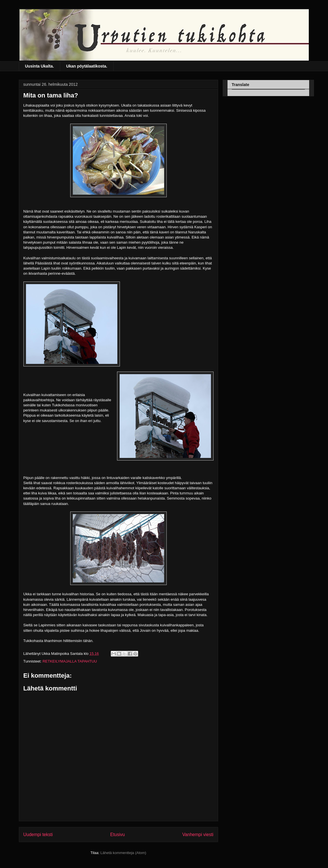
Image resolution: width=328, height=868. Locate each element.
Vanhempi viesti (198, 835)
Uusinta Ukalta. (40, 66)
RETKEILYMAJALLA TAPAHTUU (70, 661)
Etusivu (117, 835)
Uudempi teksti (38, 835)
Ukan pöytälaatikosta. (87, 66)
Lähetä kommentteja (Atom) (123, 853)
